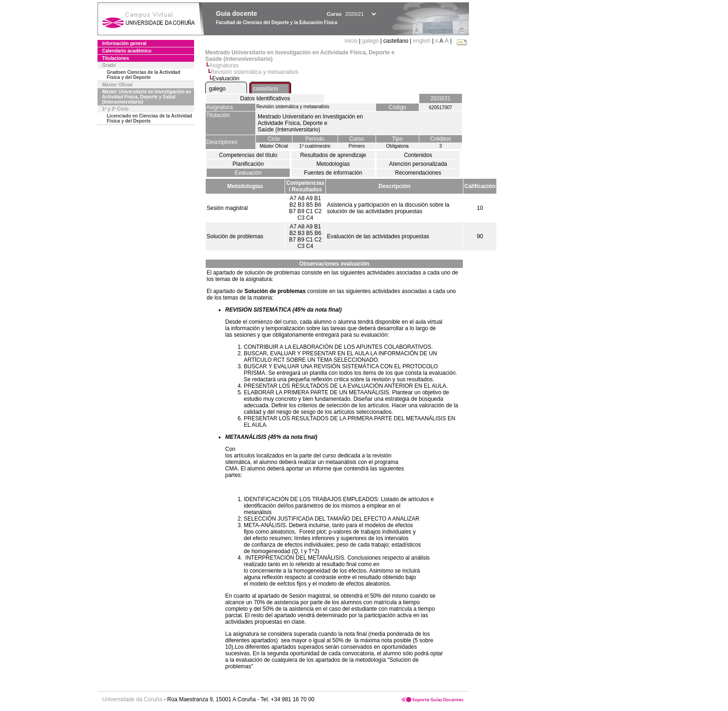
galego (370, 41)
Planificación (248, 164)
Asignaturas (224, 65)
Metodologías (333, 164)
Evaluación (248, 173)
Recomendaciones (418, 173)
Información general (124, 43)
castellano (266, 89)
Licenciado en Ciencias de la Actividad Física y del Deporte (149, 118)
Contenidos (418, 155)
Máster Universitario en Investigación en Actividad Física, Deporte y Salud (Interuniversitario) (147, 97)
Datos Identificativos (265, 98)
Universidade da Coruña (132, 699)
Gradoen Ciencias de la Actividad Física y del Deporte (143, 75)
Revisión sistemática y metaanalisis (255, 72)
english (422, 41)
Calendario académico (127, 51)
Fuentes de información (333, 173)
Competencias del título (248, 155)
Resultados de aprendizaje (333, 155)
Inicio (352, 41)
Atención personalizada (418, 164)
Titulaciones (116, 58)
